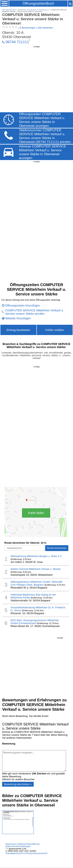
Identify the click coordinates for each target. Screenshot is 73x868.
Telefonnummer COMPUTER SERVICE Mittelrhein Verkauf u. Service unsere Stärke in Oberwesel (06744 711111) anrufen (45, 136)
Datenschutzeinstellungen (18, 846)
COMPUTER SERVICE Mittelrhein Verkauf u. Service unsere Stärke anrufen (35, 312)
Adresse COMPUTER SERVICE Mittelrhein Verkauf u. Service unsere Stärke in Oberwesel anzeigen (43, 152)
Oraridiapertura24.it (15, 853)
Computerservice (43, 10)
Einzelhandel (32, 10)
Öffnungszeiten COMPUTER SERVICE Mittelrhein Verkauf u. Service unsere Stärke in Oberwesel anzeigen (42, 120)
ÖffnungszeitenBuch (38, 3)
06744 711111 (17, 42)
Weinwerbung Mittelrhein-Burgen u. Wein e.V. (36, 556)
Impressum (11, 844)
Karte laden (36, 513)
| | (28, 28)
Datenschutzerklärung (29, 844)
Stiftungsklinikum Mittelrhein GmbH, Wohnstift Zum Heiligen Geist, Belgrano (36, 583)
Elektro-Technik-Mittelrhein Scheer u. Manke (36, 569)
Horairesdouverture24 (37, 853)
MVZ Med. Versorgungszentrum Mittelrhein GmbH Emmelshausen (35, 622)
